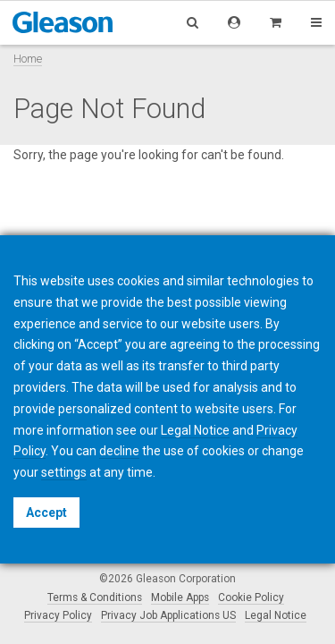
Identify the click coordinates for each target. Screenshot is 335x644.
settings (64, 472)
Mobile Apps (180, 597)
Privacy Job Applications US (168, 615)
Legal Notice (276, 615)
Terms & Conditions (95, 597)
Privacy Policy (58, 615)
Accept (46, 513)
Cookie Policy (251, 597)
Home (28, 59)
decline (119, 451)
